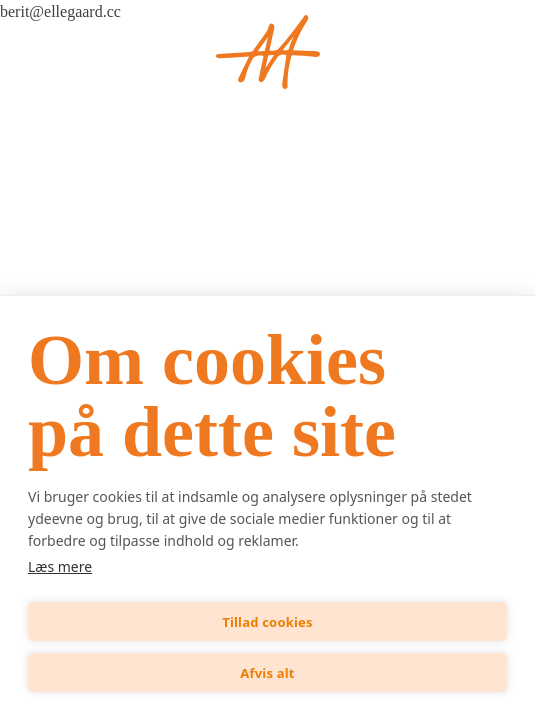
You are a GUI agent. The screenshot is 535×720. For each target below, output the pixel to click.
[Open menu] (52, 52)
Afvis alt (267, 673)
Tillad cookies (267, 622)
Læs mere (60, 566)
